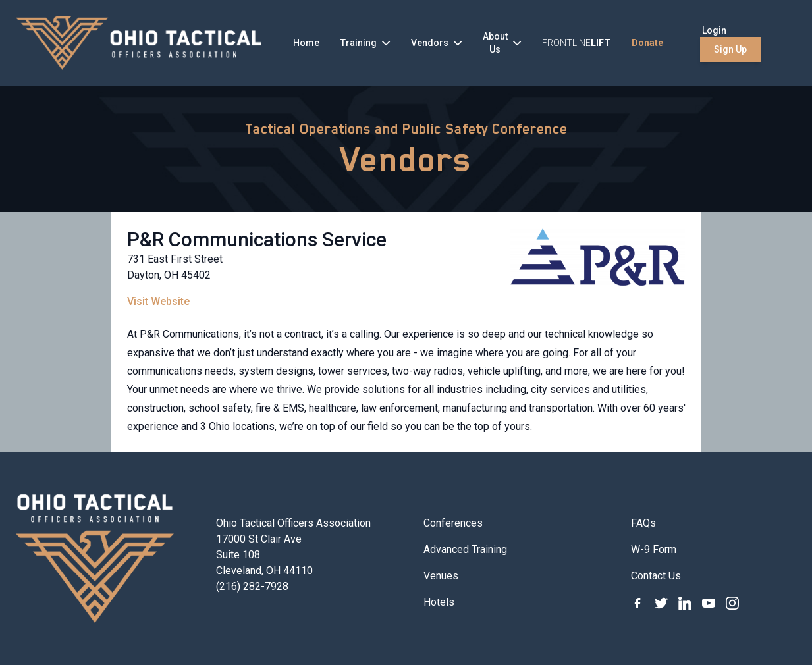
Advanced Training (465, 549)
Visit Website (158, 301)
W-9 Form (654, 549)
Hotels (439, 602)
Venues (441, 576)
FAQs (643, 523)
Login (714, 30)
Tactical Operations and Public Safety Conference (406, 129)
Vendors (406, 159)
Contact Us (656, 576)
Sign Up (730, 49)
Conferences (453, 523)
